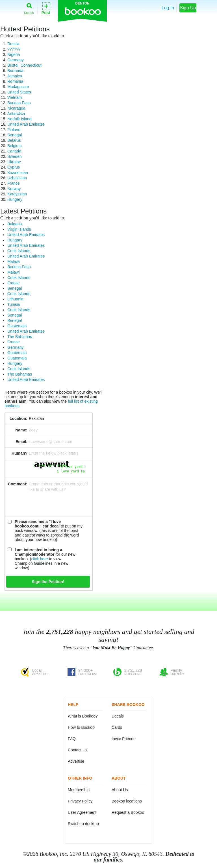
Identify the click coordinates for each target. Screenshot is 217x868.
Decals (118, 716)
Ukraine (14, 162)
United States (19, 92)
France (14, 183)
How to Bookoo (81, 727)
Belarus (14, 140)
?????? (14, 49)
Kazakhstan (18, 173)
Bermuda (15, 71)
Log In (168, 8)
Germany (16, 60)
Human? (19, 453)
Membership (79, 790)
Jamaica (15, 76)
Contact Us (78, 750)
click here (39, 559)
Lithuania (15, 299)
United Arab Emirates (26, 124)
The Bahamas (20, 337)
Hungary (15, 199)
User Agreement (82, 812)
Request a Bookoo (128, 812)
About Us (120, 790)
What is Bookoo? (83, 716)
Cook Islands (19, 251)
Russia (13, 44)
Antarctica (16, 114)
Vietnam (15, 97)
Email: (21, 442)
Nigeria (14, 54)
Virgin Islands (19, 229)
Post (46, 8)
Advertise (76, 761)
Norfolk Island (19, 119)
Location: (19, 418)
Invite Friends (123, 739)
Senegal (15, 135)
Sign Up (188, 8)
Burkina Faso (19, 103)
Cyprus (14, 167)
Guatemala (17, 326)
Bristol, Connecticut (24, 65)
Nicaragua (16, 108)
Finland (14, 130)
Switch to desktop (83, 824)
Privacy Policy (80, 801)
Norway (14, 189)
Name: (21, 430)
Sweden (15, 156)
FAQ (72, 739)
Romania (15, 81)
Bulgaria (15, 224)
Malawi (14, 261)
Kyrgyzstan (17, 194)
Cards (117, 727)
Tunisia (14, 304)
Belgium (15, 146)
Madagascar (18, 87)
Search (29, 7)
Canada (14, 151)
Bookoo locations (127, 801)
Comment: (18, 484)
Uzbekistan (17, 178)
